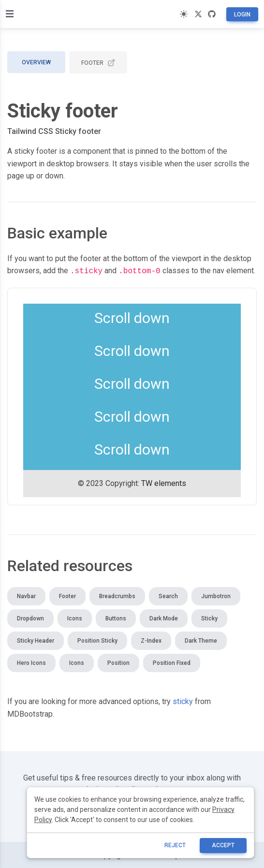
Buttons (116, 618)
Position (118, 662)
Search (168, 595)
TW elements (164, 482)
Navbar (26, 595)
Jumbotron (216, 595)
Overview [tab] (36, 62)
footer (91, 258)
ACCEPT (223, 845)
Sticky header (36, 640)
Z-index (151, 640)
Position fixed (172, 662)
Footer (98, 63)
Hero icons (31, 662)
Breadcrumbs (117, 595)
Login (242, 15)
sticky (183, 700)
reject (175, 845)
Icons (75, 618)
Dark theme (201, 640)
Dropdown (30, 618)
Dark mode (164, 618)
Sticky (209, 618)
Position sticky (97, 640)
